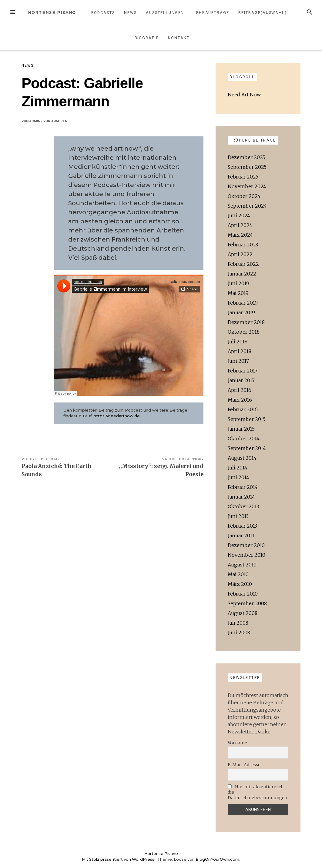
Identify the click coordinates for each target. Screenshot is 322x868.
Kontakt (179, 38)
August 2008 (243, 613)
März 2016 (240, 400)
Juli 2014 (238, 468)
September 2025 (247, 167)
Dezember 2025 (247, 157)
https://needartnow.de (117, 416)
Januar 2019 (241, 312)
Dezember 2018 (246, 322)
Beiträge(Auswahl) (263, 13)
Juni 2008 (239, 633)
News (130, 13)
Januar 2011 (241, 536)
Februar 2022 (243, 264)
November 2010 (247, 555)
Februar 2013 (242, 526)
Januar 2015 (241, 429)
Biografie (147, 38)
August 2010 (242, 565)
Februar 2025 (243, 177)
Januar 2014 (241, 497)
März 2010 (240, 584)
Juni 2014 (238, 477)
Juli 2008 (238, 623)
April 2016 (240, 390)
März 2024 (240, 235)
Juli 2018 (238, 342)
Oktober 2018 (244, 332)
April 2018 (240, 351)
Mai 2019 (238, 293)
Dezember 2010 (246, 545)
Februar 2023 (243, 245)
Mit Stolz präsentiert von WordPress (119, 859)
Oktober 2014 (244, 439)
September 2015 (247, 419)
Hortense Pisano (52, 13)
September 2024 (247, 206)
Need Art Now (244, 95)
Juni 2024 (239, 215)
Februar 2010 (243, 594)
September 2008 (247, 603)
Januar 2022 (242, 274)
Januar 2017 (241, 380)
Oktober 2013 (243, 506)
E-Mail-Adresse (244, 765)
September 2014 (247, 448)
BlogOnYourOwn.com (217, 859)
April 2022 (240, 254)
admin (35, 121)
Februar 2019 (243, 303)
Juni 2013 (238, 516)
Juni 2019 (238, 283)
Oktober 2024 (244, 196)
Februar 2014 (243, 487)
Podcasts (103, 13)
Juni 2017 (238, 361)
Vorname (237, 743)
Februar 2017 (243, 371)
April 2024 (240, 225)
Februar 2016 (243, 409)
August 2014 (242, 458)
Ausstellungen (165, 13)
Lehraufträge (211, 13)
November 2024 (247, 186)
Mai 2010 (238, 574)
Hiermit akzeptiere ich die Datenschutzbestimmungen (257, 792)
